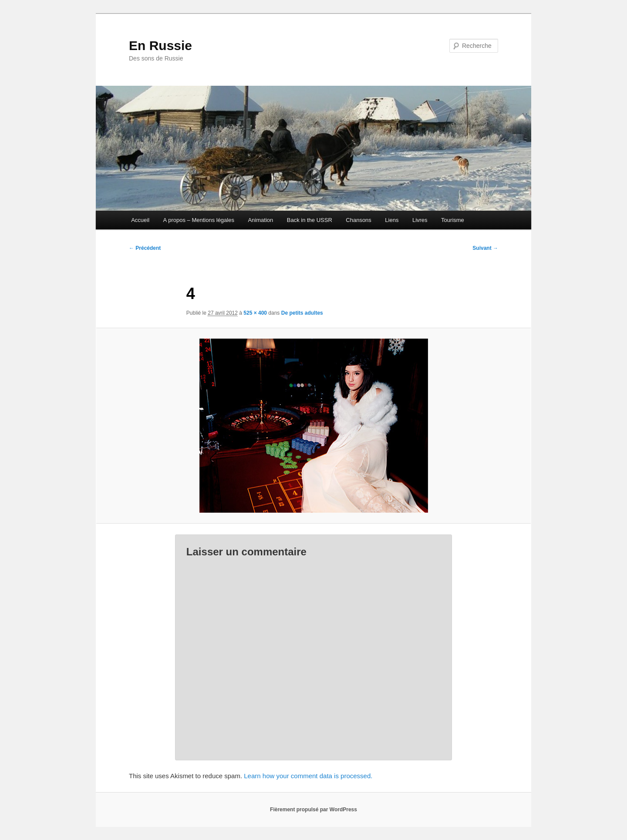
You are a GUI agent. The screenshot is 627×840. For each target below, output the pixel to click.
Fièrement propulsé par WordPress (313, 810)
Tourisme (453, 220)
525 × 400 (255, 313)
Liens (392, 220)
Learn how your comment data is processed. (308, 776)
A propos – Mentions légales (199, 220)
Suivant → (485, 248)
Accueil (140, 220)
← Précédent (145, 248)
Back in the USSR (310, 220)
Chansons (359, 220)
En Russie (160, 45)
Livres (420, 220)
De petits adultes (302, 313)
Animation (260, 220)
